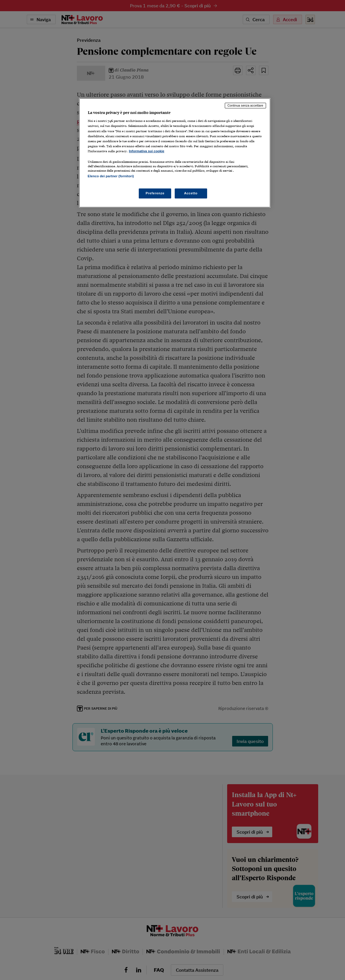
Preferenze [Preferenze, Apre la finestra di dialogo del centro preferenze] (155, 193)
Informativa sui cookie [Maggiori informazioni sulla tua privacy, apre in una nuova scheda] (147, 151)
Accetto (191, 193)
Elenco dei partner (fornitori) (111, 176)
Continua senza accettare (245, 105)
